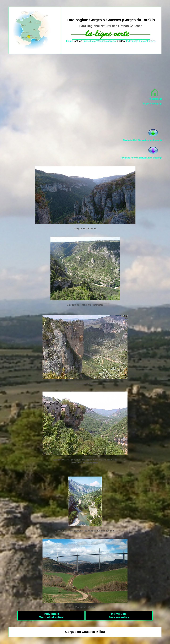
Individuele (132, 41)
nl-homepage (155, 99)
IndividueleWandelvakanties (51, 616)
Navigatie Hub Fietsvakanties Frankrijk (143, 140)
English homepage (153, 104)
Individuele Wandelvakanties (99, 41)
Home (70, 41)
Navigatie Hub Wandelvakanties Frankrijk (141, 158)
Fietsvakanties (147, 41)
